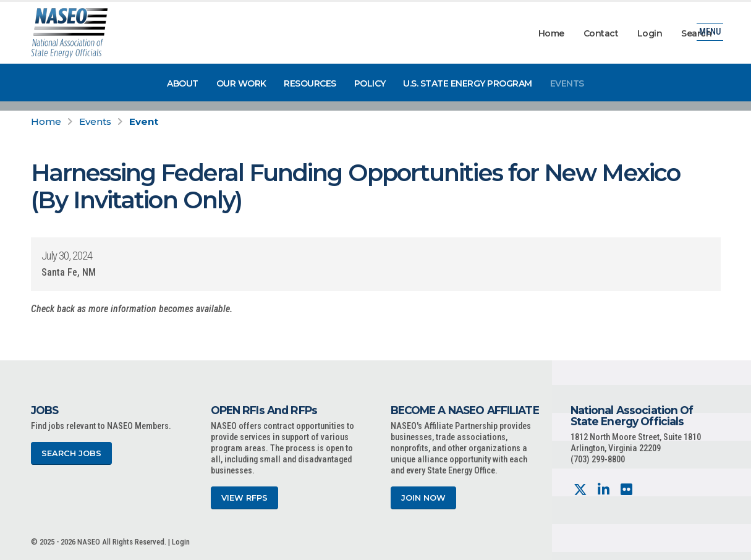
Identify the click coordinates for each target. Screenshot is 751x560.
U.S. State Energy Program (468, 83)
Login (650, 33)
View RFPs (244, 498)
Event (144, 121)
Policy (370, 83)
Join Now (423, 498)
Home (551, 33)
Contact (601, 33)
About (183, 83)
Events (567, 83)
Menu (710, 34)
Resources (310, 83)
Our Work (241, 83)
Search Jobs (71, 453)
